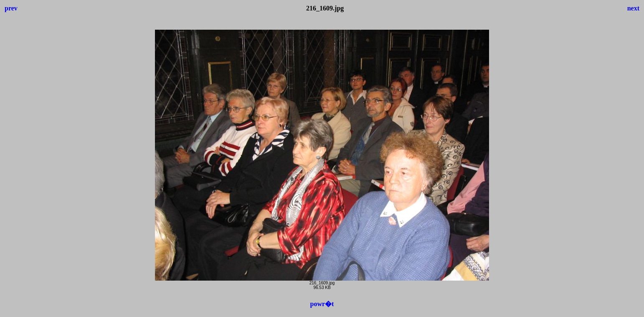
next (633, 8)
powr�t (322, 304)
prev (11, 8)
